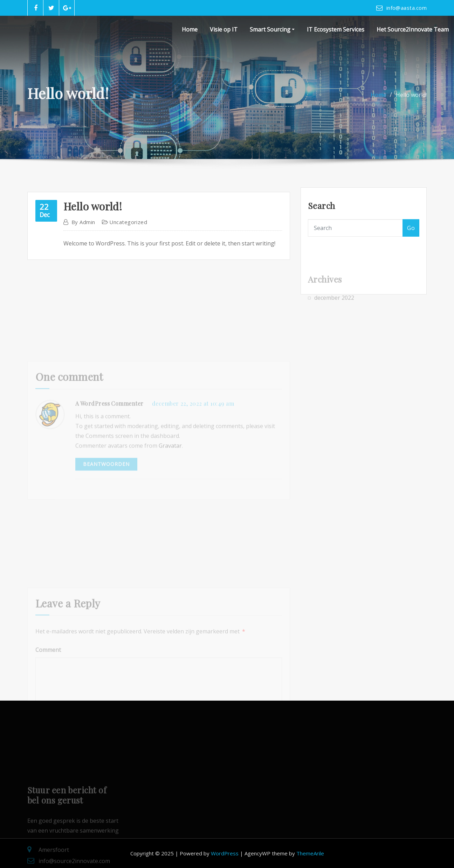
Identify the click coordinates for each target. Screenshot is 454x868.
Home (190, 29)
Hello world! (411, 100)
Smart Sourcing (272, 29)
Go (411, 237)
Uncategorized (128, 239)
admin (83, 239)
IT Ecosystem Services (336, 29)
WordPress (225, 853)
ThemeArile (310, 853)
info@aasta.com (407, 8)
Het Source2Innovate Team (413, 29)
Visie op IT (224, 29)
